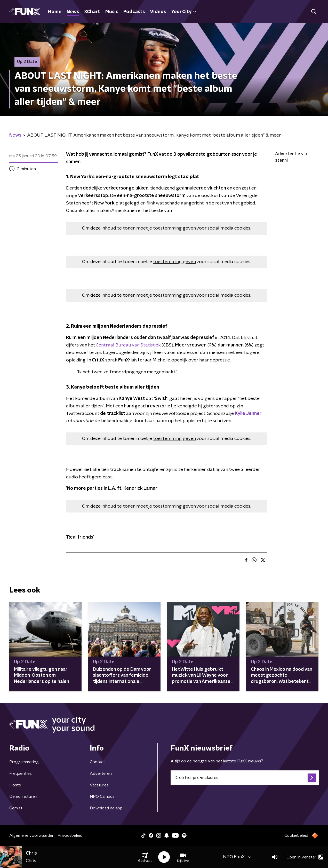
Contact (97, 762)
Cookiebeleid (296, 835)
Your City (184, 12)
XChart (92, 12)
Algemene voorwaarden (32, 835)
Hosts (15, 785)
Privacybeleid (70, 835)
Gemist (16, 808)
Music (112, 12)
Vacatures (99, 785)
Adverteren (101, 774)
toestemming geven (174, 228)
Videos (158, 12)
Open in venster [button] (305, 857)
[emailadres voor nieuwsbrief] (245, 778)
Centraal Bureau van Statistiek (128, 345)
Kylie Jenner (248, 414)
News (73, 12)
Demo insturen (23, 796)
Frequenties (21, 774)
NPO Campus (102, 796)
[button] (145, 857)
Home (55, 12)
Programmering (24, 762)
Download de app (106, 808)
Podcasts (134, 12)
